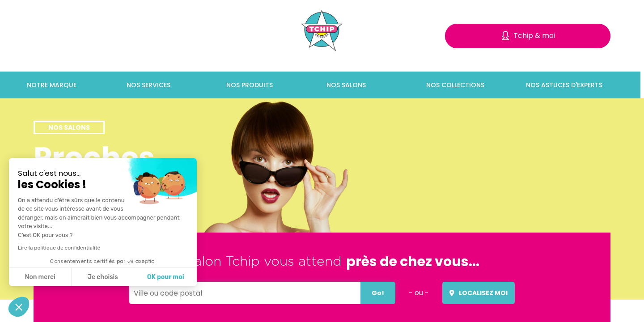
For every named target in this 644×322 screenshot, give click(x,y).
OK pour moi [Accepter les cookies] (166, 277)
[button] (19, 307)
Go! (378, 293)
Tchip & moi (534, 36)
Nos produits (252, 85)
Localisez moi (479, 293)
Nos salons (348, 85)
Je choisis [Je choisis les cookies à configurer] (103, 277)
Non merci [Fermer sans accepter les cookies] (40, 277)
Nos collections (457, 85)
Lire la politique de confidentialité (59, 248)
